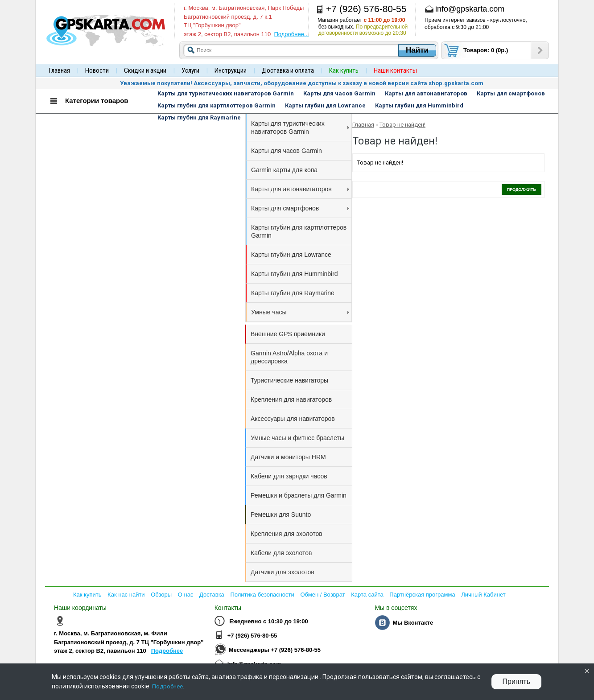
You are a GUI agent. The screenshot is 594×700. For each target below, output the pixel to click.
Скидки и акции (145, 70)
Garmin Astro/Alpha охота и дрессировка (289, 357)
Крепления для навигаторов (291, 399)
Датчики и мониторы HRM (288, 457)
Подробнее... (291, 34)
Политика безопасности (262, 595)
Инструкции (231, 70)
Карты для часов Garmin (287, 151)
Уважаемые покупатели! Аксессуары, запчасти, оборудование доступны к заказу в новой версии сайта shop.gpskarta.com (302, 83)
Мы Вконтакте (413, 623)
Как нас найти (126, 595)
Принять (517, 681)
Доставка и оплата (288, 70)
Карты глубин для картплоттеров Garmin (299, 231)
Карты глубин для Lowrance (291, 255)
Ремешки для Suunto (281, 515)
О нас (186, 595)
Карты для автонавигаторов (300, 189)
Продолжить (522, 189)
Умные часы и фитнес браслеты (297, 438)
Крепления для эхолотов (287, 534)
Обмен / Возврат (322, 595)
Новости (97, 70)
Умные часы (300, 312)
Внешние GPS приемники (288, 334)
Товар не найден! (402, 125)
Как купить (87, 595)
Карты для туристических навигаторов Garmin (300, 128)
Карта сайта (367, 595)
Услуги (190, 70)
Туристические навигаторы (289, 380)
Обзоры (161, 595)
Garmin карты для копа (284, 170)
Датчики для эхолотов (283, 572)
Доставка (212, 595)
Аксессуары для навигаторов (293, 419)
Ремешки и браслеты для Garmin (299, 495)
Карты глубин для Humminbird (295, 274)
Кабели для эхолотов (281, 553)
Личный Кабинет (483, 595)
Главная (60, 70)
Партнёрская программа (422, 595)
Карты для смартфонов (300, 208)
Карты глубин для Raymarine (293, 293)
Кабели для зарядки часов (289, 476)
